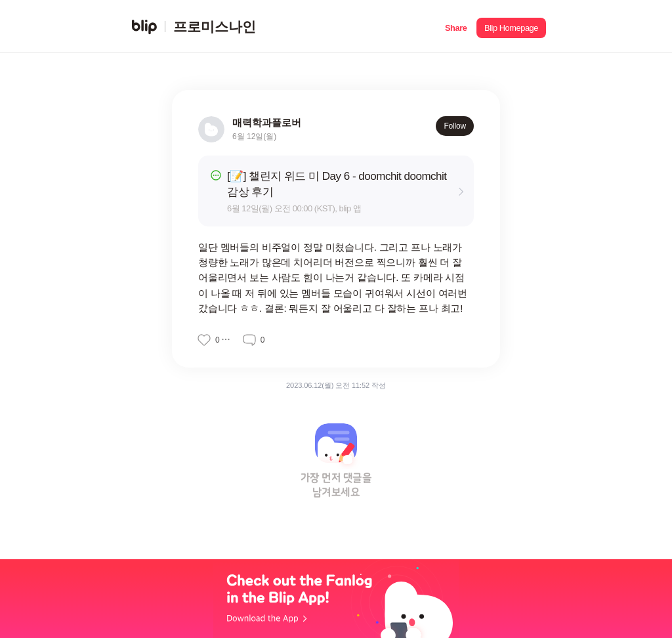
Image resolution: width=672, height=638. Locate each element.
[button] (456, 27)
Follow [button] (455, 126)
